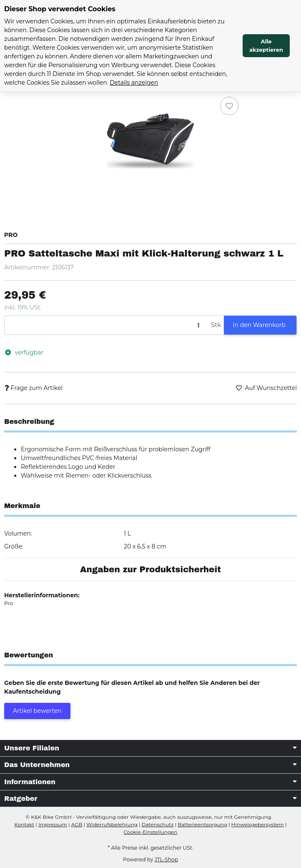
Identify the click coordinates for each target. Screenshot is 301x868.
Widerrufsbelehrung (112, 824)
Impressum (53, 824)
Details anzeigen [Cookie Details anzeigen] (134, 83)
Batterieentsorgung (202, 824)
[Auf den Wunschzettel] (229, 106)
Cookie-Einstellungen (151, 832)
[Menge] (106, 325)
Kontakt (24, 824)
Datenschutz (158, 824)
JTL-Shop (166, 859)
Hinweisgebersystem (258, 824)
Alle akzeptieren (266, 45)
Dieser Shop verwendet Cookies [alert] (60, 9)
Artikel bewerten (37, 711)
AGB (77, 824)
